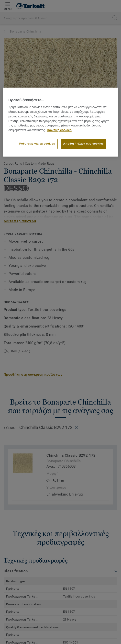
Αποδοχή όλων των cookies (84, 144)
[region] (60, 122)
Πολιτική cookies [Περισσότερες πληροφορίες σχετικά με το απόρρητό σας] (59, 130)
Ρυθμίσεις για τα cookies (37, 144)
